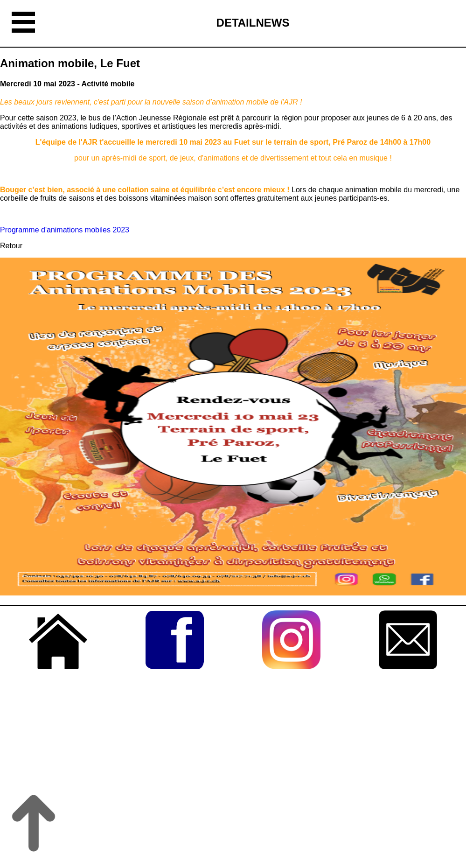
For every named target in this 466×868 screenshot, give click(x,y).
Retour (11, 246)
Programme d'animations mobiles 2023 (65, 230)
